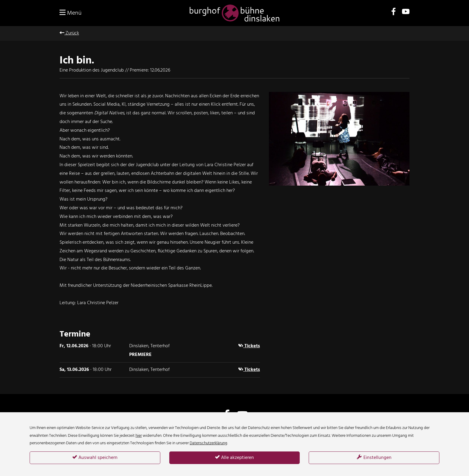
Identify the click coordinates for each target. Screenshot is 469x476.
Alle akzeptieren (234, 458)
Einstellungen (374, 458)
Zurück (69, 33)
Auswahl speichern (95, 458)
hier (139, 436)
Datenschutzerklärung (208, 443)
